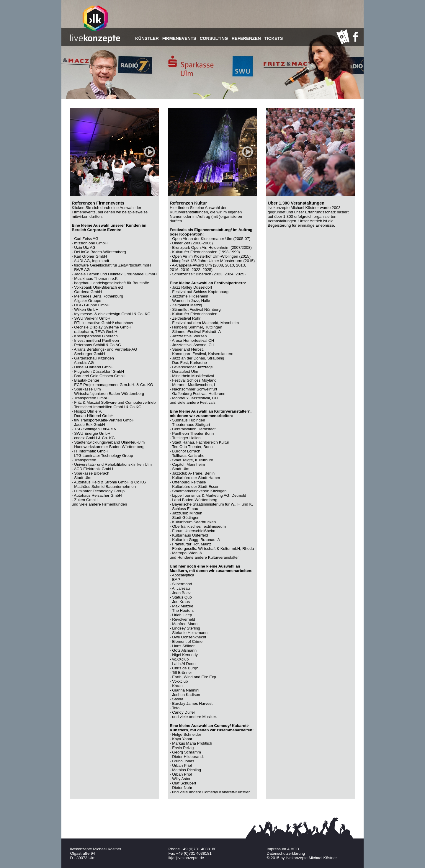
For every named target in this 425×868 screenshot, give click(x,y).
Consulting (214, 38)
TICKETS (274, 38)
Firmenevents (179, 38)
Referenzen (246, 38)
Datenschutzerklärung (286, 853)
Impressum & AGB (283, 849)
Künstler (147, 38)
